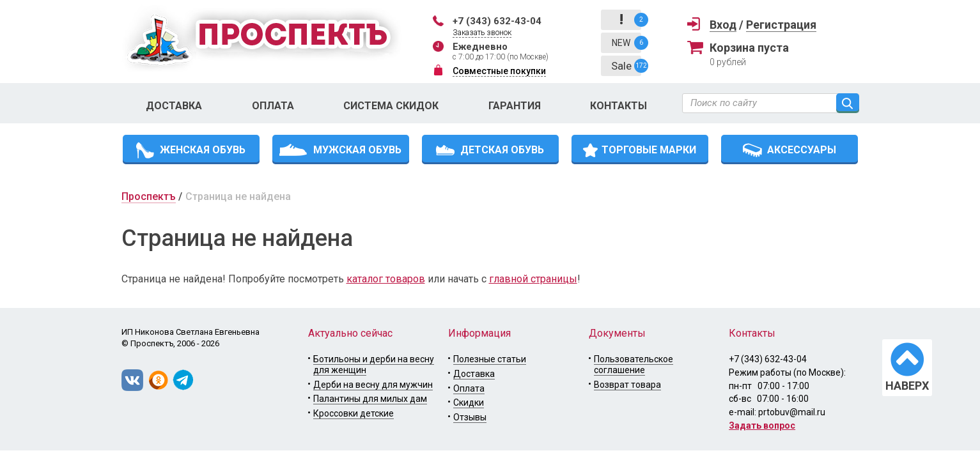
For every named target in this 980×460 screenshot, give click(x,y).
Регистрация (781, 25)
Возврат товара (627, 385)
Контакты (618, 106)
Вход (723, 25)
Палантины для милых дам (370, 399)
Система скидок (391, 106)
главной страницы (533, 279)
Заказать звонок (482, 33)
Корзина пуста (749, 48)
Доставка (174, 106)
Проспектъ (149, 196)
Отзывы (470, 417)
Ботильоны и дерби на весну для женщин (374, 364)
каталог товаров (386, 279)
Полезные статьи (490, 359)
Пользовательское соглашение (634, 364)
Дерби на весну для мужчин (373, 385)
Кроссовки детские (354, 413)
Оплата (273, 106)
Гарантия (515, 106)
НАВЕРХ (907, 386)
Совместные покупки (499, 71)
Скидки (469, 402)
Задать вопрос (762, 425)
